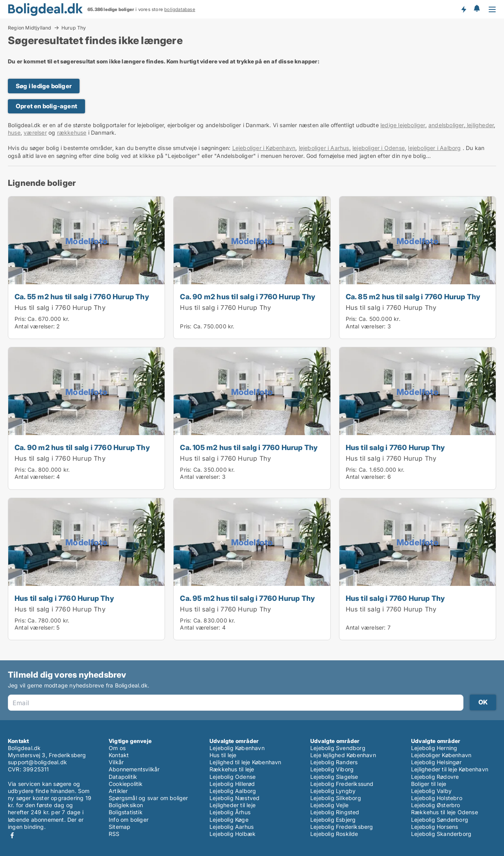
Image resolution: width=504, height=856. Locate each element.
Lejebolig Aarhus (232, 827)
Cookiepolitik (126, 784)
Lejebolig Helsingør (436, 762)
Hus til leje (223, 755)
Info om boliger (129, 820)
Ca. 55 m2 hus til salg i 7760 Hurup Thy (82, 296)
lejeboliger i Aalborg (434, 148)
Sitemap (120, 827)
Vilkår (116, 762)
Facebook (12, 835)
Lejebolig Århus (230, 812)
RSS (114, 834)
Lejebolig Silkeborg (336, 798)
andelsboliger (446, 125)
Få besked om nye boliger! (463, 9)
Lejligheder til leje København (450, 769)
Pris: (21, 319)
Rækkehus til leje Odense (445, 812)
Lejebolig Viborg (332, 769)
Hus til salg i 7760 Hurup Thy (60, 308)
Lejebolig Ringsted (335, 812)
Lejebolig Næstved (234, 798)
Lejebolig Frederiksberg (342, 827)
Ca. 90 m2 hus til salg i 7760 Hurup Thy (248, 296)
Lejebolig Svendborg (338, 748)
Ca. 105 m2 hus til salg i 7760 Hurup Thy (249, 447)
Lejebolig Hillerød (232, 784)
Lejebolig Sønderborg (440, 820)
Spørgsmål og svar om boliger (148, 798)
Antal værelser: (35, 326)
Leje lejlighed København (343, 755)
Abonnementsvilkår (134, 769)
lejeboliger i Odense (379, 148)
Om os (117, 748)
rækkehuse (72, 132)
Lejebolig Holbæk (233, 834)
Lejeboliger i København (264, 148)
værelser (35, 132)
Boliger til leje (429, 784)
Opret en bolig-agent (46, 106)
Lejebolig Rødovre (435, 777)
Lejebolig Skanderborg (441, 834)
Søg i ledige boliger (44, 86)
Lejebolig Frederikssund (342, 784)
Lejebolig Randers (334, 762)
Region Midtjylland (30, 28)
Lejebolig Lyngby (333, 791)
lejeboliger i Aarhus (324, 148)
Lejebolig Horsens (435, 827)
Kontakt (119, 755)
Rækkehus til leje (232, 769)
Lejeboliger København (441, 755)
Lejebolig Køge (229, 820)
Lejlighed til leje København (246, 762)
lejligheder (480, 125)
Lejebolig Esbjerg (333, 820)
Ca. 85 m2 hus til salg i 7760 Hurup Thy (413, 296)
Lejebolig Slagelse (334, 777)
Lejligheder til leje (233, 805)
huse (14, 132)
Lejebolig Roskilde (334, 834)
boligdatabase (180, 9)
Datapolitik (123, 777)
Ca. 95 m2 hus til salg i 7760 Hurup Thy (247, 598)
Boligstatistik (126, 812)
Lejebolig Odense (233, 777)
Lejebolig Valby (431, 791)
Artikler (118, 791)
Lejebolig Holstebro (437, 798)
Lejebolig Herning (434, 748)
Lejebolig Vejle (329, 805)
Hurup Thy (74, 28)
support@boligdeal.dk (37, 762)
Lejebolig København (237, 748)
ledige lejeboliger (403, 125)
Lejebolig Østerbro (436, 805)
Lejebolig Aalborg (233, 791)
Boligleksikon (126, 805)
